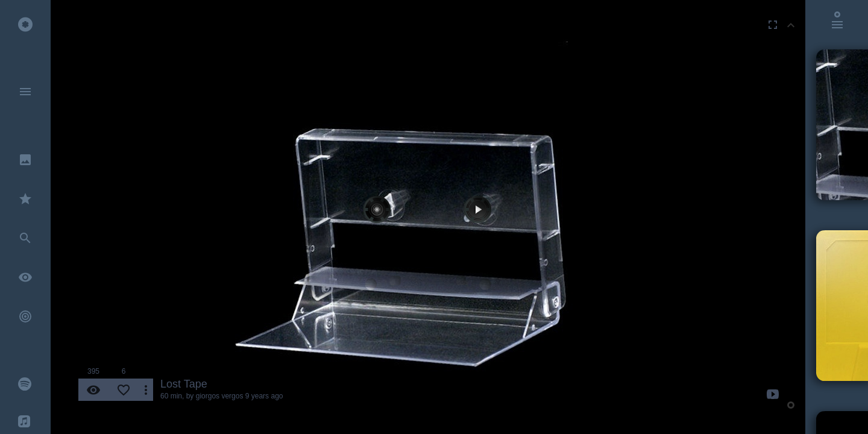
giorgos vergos (220, 396)
